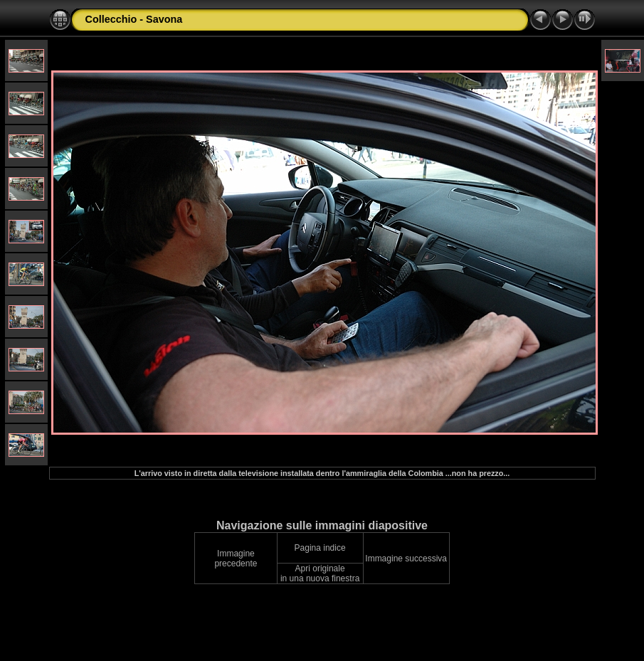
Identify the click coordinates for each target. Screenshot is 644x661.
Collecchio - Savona (134, 19)
